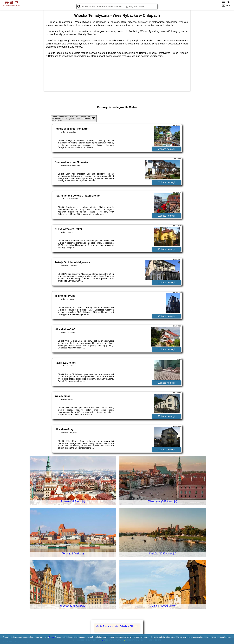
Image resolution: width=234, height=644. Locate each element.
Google (52, 637)
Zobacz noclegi (166, 149)
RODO (104, 640)
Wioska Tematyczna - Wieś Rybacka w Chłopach (117, 626)
